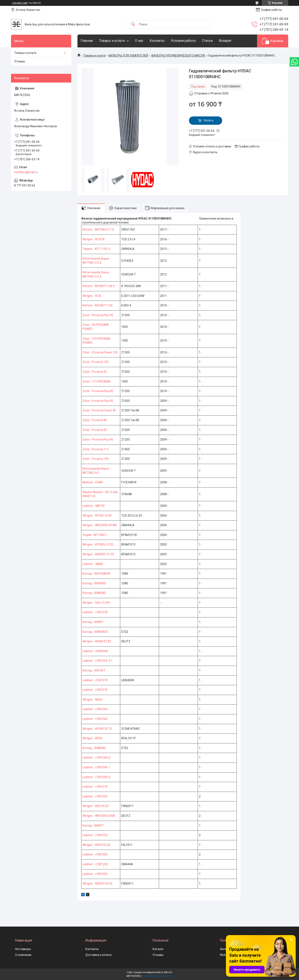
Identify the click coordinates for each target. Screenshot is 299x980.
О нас (139, 41)
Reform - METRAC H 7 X (98, 230)
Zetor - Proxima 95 (95, 372)
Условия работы (183, 41)
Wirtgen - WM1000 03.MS (99, 816)
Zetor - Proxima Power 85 (99, 410)
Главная (87, 41)
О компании (23, 955)
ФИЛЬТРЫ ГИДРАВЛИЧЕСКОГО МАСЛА (178, 56)
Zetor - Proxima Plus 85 (98, 391)
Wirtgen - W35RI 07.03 (97, 641)
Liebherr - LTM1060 (95, 709)
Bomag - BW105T (94, 670)
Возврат (225, 41)
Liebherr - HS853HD (95, 651)
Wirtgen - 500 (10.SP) (96, 603)
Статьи (207, 41)
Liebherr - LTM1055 (95, 796)
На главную (23, 949)
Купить (209, 120)
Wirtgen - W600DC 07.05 (98, 554)
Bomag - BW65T (93, 826)
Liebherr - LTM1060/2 (96, 758)
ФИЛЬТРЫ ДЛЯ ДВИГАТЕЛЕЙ (128, 56)
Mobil (223, 955)
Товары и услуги (112, 41)
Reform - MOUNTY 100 (97, 305)
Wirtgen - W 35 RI (93, 239)
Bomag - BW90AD (94, 583)
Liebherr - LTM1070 (95, 612)
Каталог (158, 949)
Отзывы (20, 61)
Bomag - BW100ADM (96, 574)
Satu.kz (168, 972)
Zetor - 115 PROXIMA (96, 381)
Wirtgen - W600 (92, 700)
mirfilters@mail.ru (26, 172)
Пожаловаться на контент (157, 976)
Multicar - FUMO (93, 482)
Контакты (157, 41)
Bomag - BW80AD (94, 593)
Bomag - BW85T (93, 622)
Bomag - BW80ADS (95, 632)
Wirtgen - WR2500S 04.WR (100, 525)
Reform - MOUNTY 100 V (99, 286)
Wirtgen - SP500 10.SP (97, 516)
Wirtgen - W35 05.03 (96, 806)
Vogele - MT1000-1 (95, 535)
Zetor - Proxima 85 (95, 420)
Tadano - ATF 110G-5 (96, 249)
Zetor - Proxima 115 (96, 449)
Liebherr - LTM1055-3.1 (97, 661)
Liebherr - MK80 (93, 564)
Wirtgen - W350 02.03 (96, 845)
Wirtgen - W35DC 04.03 (97, 884)
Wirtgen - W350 (92, 738)
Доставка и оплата (98, 955)
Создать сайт (20, 3)
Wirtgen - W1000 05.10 (97, 729)
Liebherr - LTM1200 (95, 864)
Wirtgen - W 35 (92, 296)
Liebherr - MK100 (94, 506)
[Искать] (133, 24)
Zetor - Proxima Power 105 (100, 352)
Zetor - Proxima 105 (96, 362)
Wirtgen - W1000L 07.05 (98, 544)
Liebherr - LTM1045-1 (96, 767)
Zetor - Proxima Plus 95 (98, 315)
